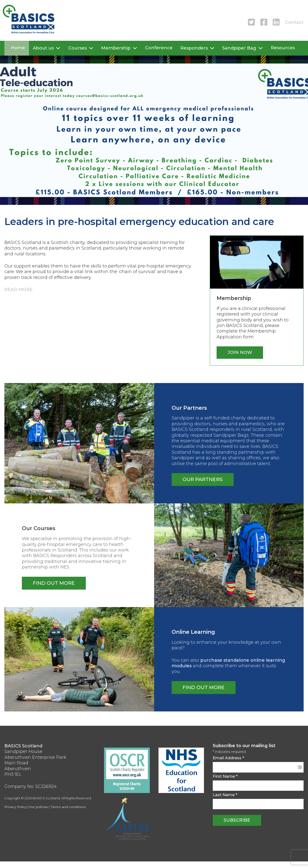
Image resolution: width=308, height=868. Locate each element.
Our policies (39, 807)
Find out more (54, 583)
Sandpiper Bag (239, 48)
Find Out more (204, 687)
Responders (194, 48)
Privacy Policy (16, 807)
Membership (116, 48)
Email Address (228, 758)
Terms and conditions (68, 807)
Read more (18, 290)
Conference (159, 48)
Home (18, 48)
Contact (294, 22)
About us (43, 48)
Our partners (203, 479)
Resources (283, 48)
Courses (78, 48)
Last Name (225, 795)
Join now (240, 352)
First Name (225, 776)
